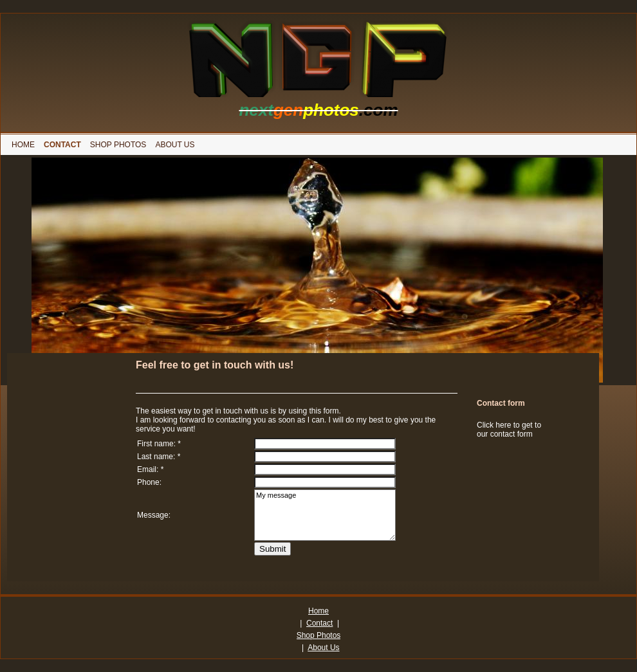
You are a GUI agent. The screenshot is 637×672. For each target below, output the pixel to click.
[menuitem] (23, 145)
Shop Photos (319, 635)
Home (318, 611)
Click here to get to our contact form (509, 430)
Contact (319, 623)
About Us (323, 648)
